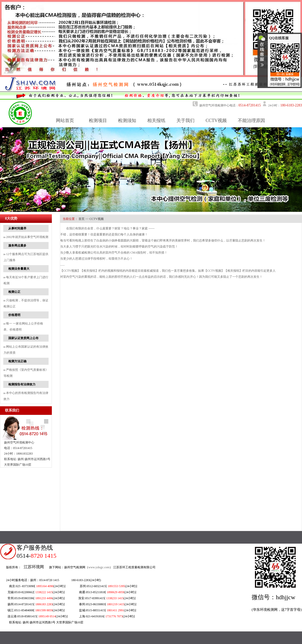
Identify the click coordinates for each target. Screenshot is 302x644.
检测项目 (98, 120)
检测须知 (127, 120)
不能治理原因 (251, 120)
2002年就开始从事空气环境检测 (26, 237)
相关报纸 (156, 120)
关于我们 (185, 120)
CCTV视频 (216, 120)
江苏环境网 (34, 567)
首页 (82, 219)
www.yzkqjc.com (99, 567)
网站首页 (65, 120)
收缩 (262, 53)
